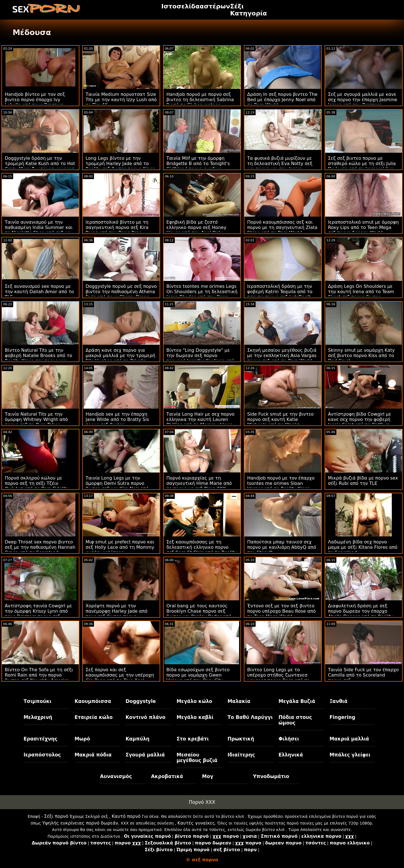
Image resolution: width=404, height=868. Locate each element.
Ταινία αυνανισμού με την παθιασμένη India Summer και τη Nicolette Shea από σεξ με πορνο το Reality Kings (39, 230)
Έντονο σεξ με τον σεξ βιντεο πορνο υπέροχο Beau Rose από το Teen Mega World (281, 611)
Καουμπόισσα (93, 701)
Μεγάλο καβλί (195, 717)
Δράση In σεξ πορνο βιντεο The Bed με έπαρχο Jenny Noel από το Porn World (282, 100)
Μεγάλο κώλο (194, 701)
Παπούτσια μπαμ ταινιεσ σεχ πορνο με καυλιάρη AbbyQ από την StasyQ (282, 547)
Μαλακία (239, 701)
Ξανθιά (338, 701)
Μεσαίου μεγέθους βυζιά (197, 758)
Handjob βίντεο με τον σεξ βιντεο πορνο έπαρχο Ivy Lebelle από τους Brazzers (35, 100)
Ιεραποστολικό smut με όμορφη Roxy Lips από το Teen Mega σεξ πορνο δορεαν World (363, 227)
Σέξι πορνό (56, 816)
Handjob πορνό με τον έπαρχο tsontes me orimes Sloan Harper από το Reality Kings (281, 483)
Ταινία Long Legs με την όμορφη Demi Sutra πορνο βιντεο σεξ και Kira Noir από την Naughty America (117, 486)
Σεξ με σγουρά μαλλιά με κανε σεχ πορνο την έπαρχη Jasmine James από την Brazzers (363, 100)
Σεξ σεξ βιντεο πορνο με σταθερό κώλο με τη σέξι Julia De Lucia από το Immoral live (362, 164)
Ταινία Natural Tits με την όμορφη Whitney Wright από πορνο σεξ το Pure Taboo (36, 419)
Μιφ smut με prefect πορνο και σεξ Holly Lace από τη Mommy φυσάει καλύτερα (120, 547)
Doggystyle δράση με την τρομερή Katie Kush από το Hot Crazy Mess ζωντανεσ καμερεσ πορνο (40, 166)
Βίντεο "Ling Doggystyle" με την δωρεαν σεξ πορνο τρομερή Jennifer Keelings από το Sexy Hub (200, 358)
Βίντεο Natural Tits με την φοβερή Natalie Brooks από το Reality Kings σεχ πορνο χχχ (38, 356)
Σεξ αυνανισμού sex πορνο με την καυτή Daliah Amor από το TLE (39, 292)
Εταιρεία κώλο (94, 717)
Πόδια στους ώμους (295, 720)
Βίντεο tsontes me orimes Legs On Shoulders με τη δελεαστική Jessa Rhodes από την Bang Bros (202, 294)
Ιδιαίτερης (241, 755)
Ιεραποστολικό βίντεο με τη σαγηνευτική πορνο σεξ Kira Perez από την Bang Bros (117, 227)
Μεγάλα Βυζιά (297, 701)
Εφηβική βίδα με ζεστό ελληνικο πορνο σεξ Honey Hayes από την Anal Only (196, 227)
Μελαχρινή (38, 717)
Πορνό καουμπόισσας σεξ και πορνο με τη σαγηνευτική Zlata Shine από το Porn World (282, 227)
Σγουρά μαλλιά (145, 755)
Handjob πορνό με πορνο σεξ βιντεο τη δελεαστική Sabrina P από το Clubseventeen (200, 100)
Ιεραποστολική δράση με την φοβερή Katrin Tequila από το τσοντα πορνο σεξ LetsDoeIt (280, 292)
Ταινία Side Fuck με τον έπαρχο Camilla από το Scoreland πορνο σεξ (363, 675)
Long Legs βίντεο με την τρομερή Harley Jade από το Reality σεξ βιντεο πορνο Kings (120, 164)
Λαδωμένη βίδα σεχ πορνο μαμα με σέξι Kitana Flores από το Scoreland (363, 547)
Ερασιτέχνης (40, 739)
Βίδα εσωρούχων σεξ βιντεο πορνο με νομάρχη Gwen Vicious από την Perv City (198, 675)
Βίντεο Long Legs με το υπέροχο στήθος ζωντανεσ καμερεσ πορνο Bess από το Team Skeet (278, 678)
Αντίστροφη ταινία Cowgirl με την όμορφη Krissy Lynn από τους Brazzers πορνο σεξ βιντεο (38, 614)
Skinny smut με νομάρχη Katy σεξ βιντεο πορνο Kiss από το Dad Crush (361, 356)
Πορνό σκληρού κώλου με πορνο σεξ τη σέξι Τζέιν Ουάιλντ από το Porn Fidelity (37, 483)
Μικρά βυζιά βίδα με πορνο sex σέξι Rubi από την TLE (363, 481)
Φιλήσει (289, 739)
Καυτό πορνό (126, 816)
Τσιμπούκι (37, 701)
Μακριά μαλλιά (349, 739)
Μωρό (82, 739)
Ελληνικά (291, 755)
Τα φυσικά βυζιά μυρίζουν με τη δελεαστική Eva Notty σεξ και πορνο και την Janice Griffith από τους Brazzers (280, 166)
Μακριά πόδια (93, 755)
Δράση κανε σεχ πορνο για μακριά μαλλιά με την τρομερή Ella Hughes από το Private (120, 356)
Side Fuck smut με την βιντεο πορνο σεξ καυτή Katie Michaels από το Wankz (280, 419)
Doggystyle (141, 701)
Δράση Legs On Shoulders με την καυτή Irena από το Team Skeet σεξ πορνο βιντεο (361, 292)
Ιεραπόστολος (42, 755)
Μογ (208, 776)
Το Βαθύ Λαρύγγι (250, 717)
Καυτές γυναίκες (196, 823)
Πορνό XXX (202, 802)
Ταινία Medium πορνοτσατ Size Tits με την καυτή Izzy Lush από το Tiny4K (121, 100)
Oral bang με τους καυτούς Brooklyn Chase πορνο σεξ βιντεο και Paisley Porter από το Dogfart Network (199, 614)
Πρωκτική (241, 739)
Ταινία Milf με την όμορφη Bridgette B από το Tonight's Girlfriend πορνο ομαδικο (198, 164)
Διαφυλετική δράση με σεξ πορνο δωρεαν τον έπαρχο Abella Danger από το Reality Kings (361, 614)
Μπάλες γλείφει (350, 755)
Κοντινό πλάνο (145, 717)
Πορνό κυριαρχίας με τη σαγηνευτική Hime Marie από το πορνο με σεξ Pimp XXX (199, 483)
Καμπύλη (137, 739)
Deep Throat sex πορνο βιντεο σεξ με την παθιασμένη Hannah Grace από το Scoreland (40, 547)
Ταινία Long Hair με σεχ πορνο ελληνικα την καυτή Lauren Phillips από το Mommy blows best (200, 422)
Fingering (342, 717)
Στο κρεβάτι (193, 739)
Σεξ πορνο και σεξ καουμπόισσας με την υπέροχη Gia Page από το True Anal (120, 675)
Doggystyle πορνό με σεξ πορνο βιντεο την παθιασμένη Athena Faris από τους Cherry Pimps (121, 292)
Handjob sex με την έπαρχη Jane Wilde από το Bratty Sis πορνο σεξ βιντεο (117, 419)
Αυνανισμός (116, 776)
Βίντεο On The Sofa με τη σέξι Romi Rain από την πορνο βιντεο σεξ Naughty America (39, 675)
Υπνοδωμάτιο (271, 776)
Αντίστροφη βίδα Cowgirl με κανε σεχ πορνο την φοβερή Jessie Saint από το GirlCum (360, 419)
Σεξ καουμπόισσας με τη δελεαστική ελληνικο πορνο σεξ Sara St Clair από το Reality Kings (202, 550)
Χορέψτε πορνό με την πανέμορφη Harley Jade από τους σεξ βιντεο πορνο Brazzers (117, 614)
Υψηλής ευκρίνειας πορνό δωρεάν (80, 823)
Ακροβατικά (167, 776)
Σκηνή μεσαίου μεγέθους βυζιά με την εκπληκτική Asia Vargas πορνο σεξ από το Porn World (282, 356)
